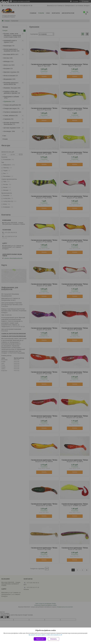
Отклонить (54, 639)
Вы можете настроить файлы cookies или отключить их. (45, 635)
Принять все (40, 639)
